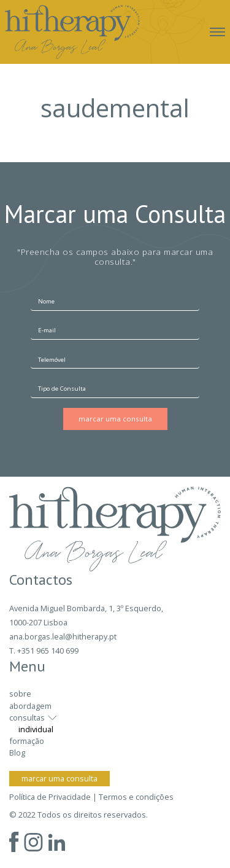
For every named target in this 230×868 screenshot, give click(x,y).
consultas (27, 717)
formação (27, 741)
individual (36, 729)
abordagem (30, 706)
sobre (20, 694)
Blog (17, 753)
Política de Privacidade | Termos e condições (91, 797)
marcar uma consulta (59, 778)
